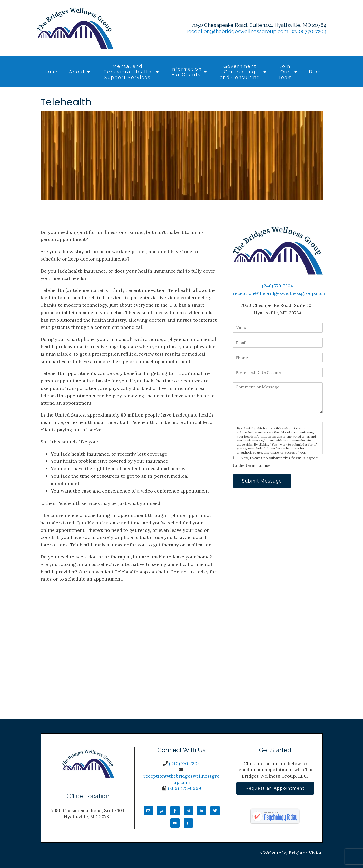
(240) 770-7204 (309, 31)
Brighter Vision (306, 853)
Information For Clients (186, 72)
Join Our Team (285, 72)
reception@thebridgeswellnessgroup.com (237, 31)
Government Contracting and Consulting (240, 72)
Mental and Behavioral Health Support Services (128, 72)
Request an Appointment (275, 788)
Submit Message (262, 481)
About (77, 72)
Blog (315, 72)
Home (50, 72)
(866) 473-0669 (184, 788)
